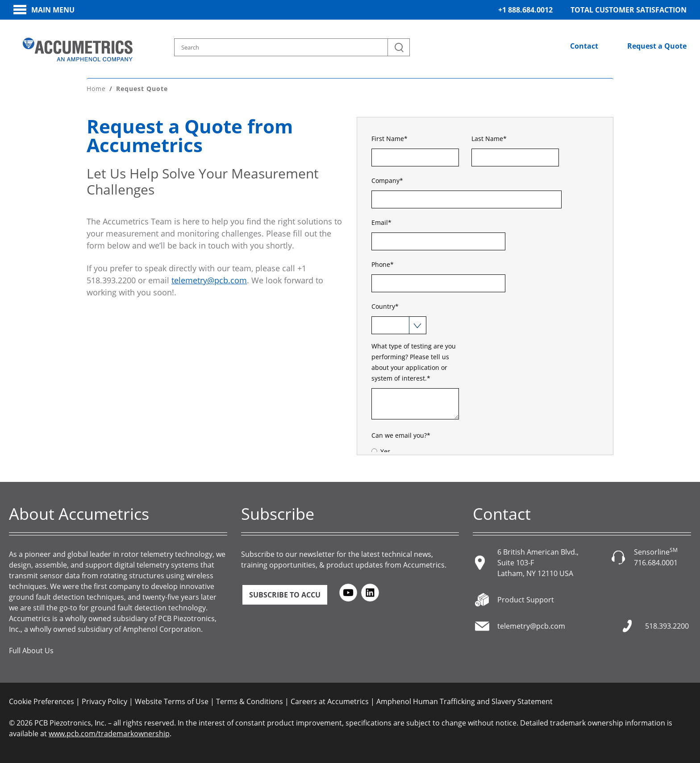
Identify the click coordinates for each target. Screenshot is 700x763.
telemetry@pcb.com (209, 280)
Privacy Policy (104, 701)
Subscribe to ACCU (285, 595)
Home (96, 89)
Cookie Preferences (42, 701)
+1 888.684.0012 (525, 10)
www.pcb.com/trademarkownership (109, 734)
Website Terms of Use (172, 701)
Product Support (526, 600)
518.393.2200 (667, 626)
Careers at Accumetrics (330, 701)
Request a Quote (657, 46)
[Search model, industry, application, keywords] (292, 47)
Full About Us (31, 651)
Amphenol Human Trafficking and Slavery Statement (465, 701)
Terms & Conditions (250, 701)
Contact (584, 46)
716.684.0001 (656, 563)
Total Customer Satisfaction (629, 10)
